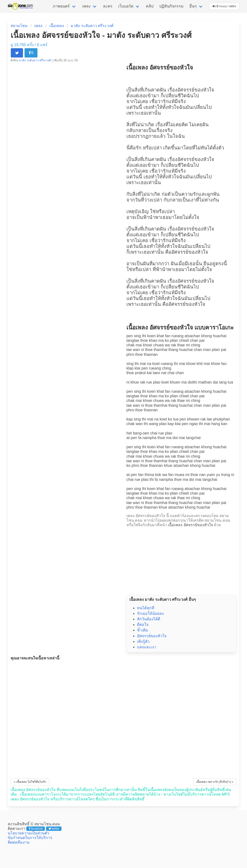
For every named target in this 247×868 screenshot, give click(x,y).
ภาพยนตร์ (61, 6)
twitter (54, 829)
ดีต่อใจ (143, 625)
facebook (36, 829)
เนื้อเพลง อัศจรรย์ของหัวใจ (190, 525)
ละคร (108, 6)
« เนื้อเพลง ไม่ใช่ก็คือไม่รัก (30, 782)
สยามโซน (19, 26)
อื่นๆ (193, 6)
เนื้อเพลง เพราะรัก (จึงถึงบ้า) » (215, 782)
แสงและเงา (147, 647)
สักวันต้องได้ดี (149, 619)
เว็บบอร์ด (126, 6)
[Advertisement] (181, 559)
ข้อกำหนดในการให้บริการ (30, 838)
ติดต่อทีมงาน (19, 842)
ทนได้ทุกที (146, 608)
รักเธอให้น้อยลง (150, 613)
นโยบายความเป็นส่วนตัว (28, 833)
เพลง (86, 6)
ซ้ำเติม (143, 630)
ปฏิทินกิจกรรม (171, 6)
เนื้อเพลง (57, 26)
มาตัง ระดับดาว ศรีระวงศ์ (92, 26)
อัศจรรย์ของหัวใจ (196, 90)
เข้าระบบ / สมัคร (224, 6)
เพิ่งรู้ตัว (143, 641)
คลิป (150, 6)
